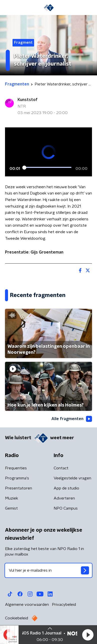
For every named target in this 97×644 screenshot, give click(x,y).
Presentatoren (19, 488)
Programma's (17, 478)
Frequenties (16, 468)
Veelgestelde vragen (72, 478)
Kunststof (28, 100)
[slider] (48, 167)
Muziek (12, 498)
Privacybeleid (64, 605)
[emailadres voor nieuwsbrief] (49, 570)
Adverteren (64, 498)
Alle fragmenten (72, 419)
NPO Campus (66, 508)
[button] (88, 635)
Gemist (11, 508)
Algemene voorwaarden (27, 605)
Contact (61, 468)
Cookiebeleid (17, 618)
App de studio (66, 488)
